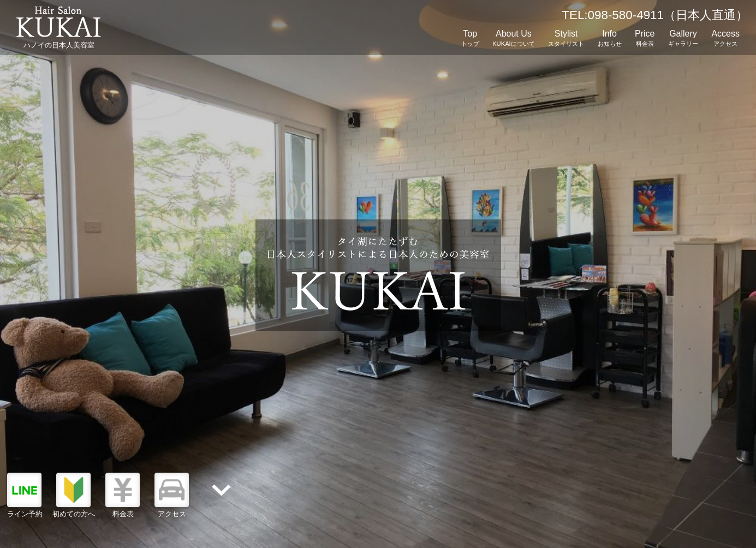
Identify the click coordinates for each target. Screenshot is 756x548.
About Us (514, 39)
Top (470, 39)
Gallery (683, 39)
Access (725, 39)
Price (645, 39)
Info (610, 39)
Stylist (566, 39)
